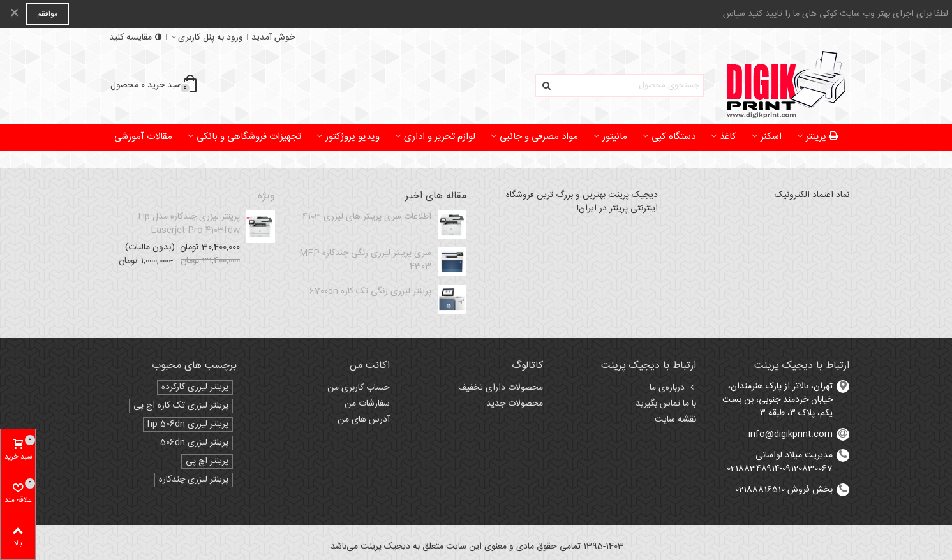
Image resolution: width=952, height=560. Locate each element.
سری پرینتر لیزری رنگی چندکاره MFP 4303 (365, 260)
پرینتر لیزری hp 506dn (188, 424)
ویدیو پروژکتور (353, 137)
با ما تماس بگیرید (666, 404)
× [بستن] (15, 14)
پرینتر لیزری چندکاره (194, 480)
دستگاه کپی (673, 137)
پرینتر (822, 137)
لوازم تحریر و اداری (440, 137)
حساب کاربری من (359, 388)
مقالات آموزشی (143, 137)
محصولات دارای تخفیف (501, 388)
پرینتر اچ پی (207, 461)
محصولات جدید (515, 404)
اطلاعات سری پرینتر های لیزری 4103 (367, 217)
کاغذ (728, 137)
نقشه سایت (675, 420)
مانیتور (615, 137)
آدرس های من (364, 420)
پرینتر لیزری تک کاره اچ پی (181, 406)
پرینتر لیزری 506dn (194, 443)
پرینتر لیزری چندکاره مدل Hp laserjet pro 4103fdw (189, 224)
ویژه (266, 196)
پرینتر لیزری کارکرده (195, 387)
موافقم (47, 14)
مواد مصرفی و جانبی (539, 137)
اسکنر (771, 137)
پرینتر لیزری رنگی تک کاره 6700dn (370, 292)
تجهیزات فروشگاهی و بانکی (249, 137)
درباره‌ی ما (673, 388)
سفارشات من (367, 404)
